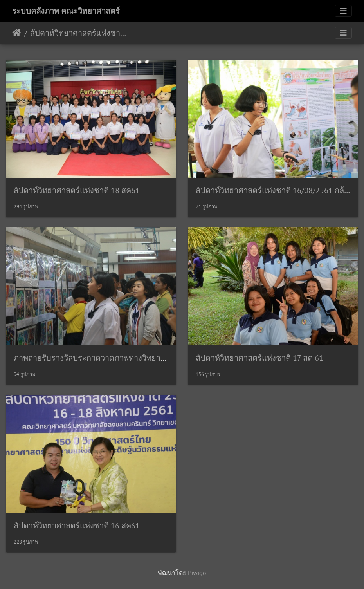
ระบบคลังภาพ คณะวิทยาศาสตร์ (66, 11)
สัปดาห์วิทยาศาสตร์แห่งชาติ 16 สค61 (77, 526)
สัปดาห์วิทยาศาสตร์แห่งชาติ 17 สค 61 (259, 358)
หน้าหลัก (17, 33)
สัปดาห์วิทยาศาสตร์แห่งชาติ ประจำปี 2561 (78, 33)
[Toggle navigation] (343, 11)
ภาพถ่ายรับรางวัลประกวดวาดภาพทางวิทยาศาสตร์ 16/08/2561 (120, 358)
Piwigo (197, 573)
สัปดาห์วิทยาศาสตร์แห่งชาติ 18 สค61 (77, 190)
